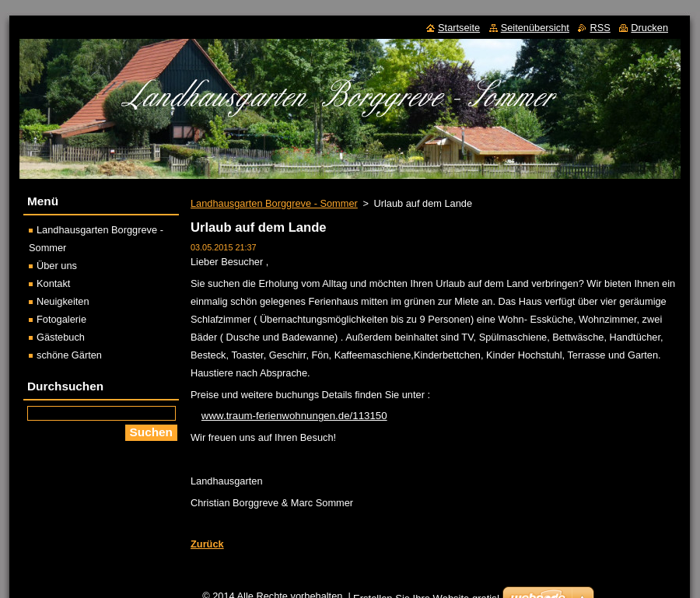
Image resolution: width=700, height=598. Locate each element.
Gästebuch (61, 337)
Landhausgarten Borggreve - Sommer (274, 203)
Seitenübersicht (535, 28)
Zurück (207, 544)
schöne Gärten (69, 355)
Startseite (459, 28)
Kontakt (53, 283)
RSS (600, 28)
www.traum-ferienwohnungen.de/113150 (294, 416)
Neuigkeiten (63, 301)
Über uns (57, 266)
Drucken (649, 28)
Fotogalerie (61, 319)
